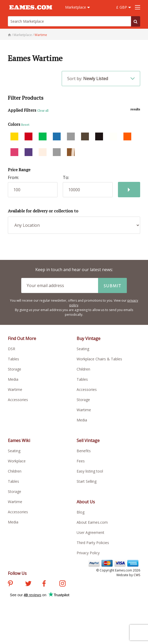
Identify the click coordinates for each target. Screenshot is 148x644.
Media (13, 379)
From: (13, 177)
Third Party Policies (93, 543)
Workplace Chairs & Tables (99, 359)
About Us (86, 502)
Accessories (18, 400)
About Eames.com (92, 522)
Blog (81, 512)
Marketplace (78, 7)
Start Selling (87, 481)
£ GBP (124, 7)
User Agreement (90, 532)
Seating (83, 349)
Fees (81, 461)
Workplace (17, 461)
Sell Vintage (88, 440)
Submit (112, 285)
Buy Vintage (89, 338)
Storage (15, 369)
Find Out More (22, 338)
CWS (137, 575)
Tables (13, 359)
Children (83, 369)
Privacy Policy (88, 553)
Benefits (84, 451)
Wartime (15, 389)
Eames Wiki (19, 440)
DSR (12, 349)
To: (66, 177)
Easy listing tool (90, 471)
